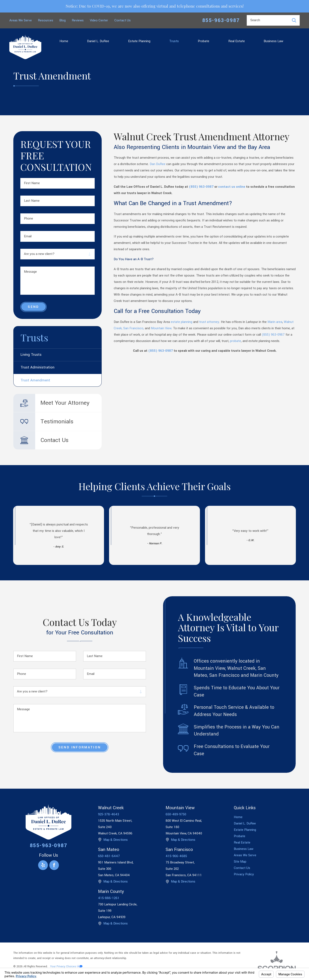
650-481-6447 (109, 856)
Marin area (275, 322)
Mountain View (161, 328)
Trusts (174, 41)
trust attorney (209, 322)
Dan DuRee (158, 164)
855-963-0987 (221, 20)
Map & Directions (116, 840)
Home (64, 41)
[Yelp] (43, 865)
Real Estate (237, 41)
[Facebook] (54, 865)
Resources (46, 20)
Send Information (80, 747)
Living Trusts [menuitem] (31, 355)
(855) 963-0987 (201, 187)
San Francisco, (134, 328)
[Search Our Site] (294, 20)
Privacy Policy (244, 874)
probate (236, 341)
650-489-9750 (176, 814)
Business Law (273, 41)
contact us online (232, 187)
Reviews (78, 20)
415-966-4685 (176, 856)
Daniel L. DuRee (98, 41)
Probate (204, 41)
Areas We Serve (21, 20)
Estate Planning (139, 41)
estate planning (182, 322)
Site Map (240, 862)
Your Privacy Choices (66, 966)
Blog (62, 20)
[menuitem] (64, 41)
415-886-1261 (109, 898)
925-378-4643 (109, 814)
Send (33, 307)
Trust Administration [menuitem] (37, 368)
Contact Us (123, 20)
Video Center (99, 20)
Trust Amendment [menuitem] (35, 380)
